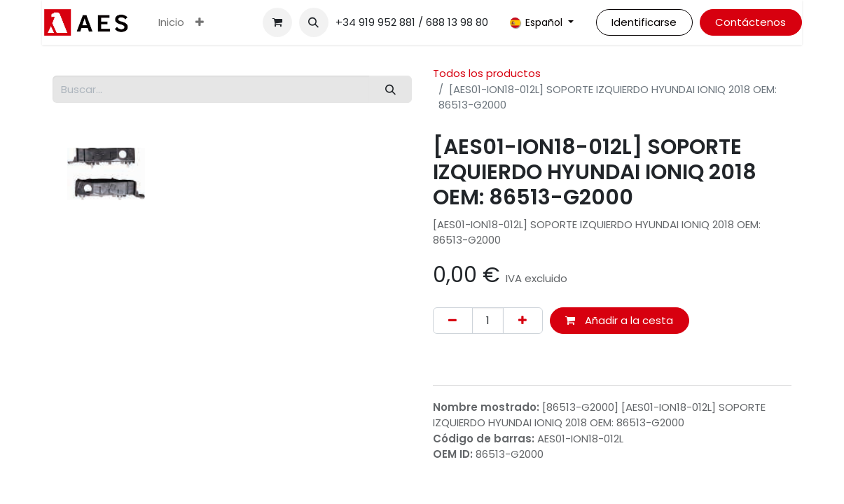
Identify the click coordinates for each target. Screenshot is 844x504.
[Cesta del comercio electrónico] (277, 22)
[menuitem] (171, 23)
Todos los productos (487, 73)
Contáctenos (750, 22)
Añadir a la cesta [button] (619, 320)
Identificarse (644, 22)
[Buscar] (390, 89)
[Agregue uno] (523, 321)
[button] (314, 22)
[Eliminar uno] (453, 321)
